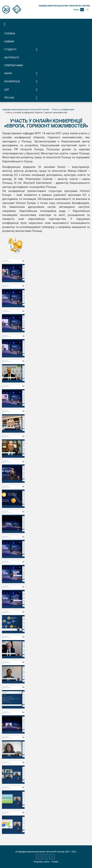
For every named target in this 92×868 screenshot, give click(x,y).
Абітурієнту (12, 58)
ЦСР (7, 90)
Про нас (9, 98)
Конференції (12, 81)
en (87, 10)
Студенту (10, 49)
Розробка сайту (41, 862)
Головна (10, 34)
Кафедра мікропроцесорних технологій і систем (26, 109)
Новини (9, 42)
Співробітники (13, 65)
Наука (8, 73)
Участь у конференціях (63, 109)
